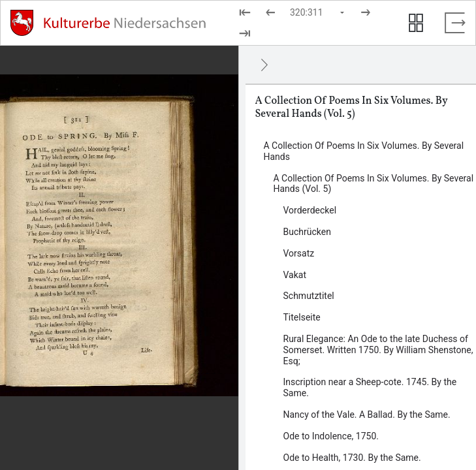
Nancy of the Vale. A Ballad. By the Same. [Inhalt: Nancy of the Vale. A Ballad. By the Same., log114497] (367, 415)
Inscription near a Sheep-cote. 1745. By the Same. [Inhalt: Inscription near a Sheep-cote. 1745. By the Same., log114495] (370, 387)
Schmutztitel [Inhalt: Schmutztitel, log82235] (309, 296)
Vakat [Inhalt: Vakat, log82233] (295, 275)
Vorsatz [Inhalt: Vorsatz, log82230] (299, 253)
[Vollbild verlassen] (455, 23)
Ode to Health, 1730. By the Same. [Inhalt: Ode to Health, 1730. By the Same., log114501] (352, 458)
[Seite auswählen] (318, 12)
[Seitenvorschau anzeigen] (416, 23)
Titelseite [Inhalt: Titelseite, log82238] (302, 317)
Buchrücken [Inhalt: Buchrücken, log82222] (307, 232)
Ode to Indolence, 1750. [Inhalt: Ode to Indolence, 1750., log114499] (331, 436)
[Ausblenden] (264, 65)
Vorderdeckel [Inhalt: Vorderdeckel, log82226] (310, 210)
